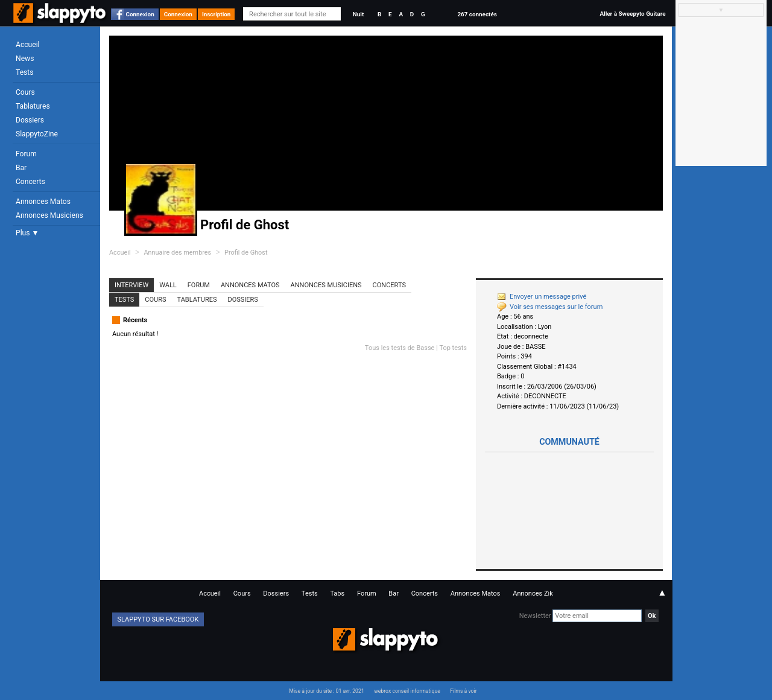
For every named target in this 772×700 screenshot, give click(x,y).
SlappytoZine (37, 134)
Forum (26, 154)
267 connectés (477, 14)
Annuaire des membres (177, 253)
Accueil (28, 45)
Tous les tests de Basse (400, 348)
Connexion (140, 14)
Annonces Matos (43, 202)
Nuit (358, 14)
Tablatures (33, 106)
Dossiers (30, 120)
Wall (168, 285)
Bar (21, 168)
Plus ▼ (27, 233)
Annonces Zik (533, 593)
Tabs (337, 593)
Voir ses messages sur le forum (550, 307)
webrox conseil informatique (407, 691)
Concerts (30, 182)
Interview (131, 285)
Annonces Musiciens (49, 215)
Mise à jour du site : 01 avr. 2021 (326, 691)
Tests (24, 72)
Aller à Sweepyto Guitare (632, 14)
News (25, 59)
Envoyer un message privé (542, 297)
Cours (25, 92)
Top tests (453, 348)
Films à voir (463, 691)
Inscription (217, 14)
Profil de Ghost (246, 253)
